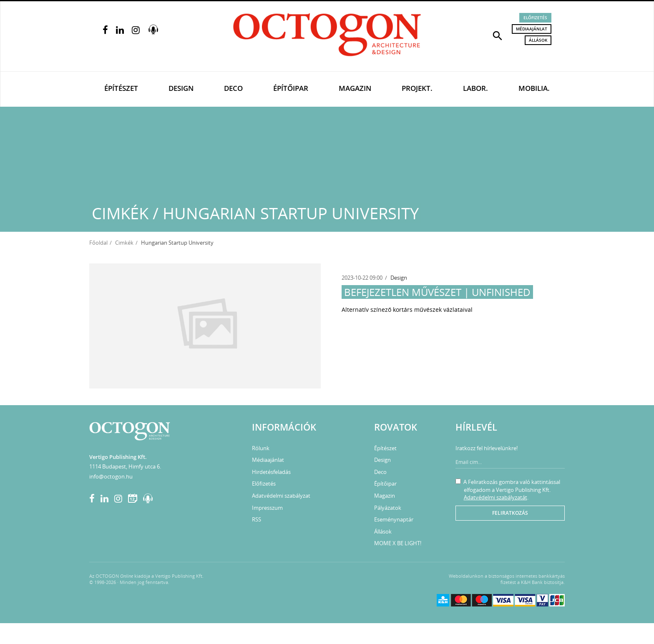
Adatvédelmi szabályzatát (496, 497)
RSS (257, 519)
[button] (498, 35)
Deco (233, 88)
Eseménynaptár (394, 519)
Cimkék (124, 243)
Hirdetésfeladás (271, 472)
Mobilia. (534, 88)
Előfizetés (535, 18)
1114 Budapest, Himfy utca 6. (125, 466)
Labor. (475, 88)
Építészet (121, 88)
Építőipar (291, 88)
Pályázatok (388, 508)
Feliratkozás (510, 513)
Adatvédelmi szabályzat (281, 496)
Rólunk (261, 448)
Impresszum (267, 508)
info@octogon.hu (111, 476)
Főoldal (98, 243)
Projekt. (417, 88)
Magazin (355, 88)
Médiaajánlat (532, 29)
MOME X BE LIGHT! (398, 543)
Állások (538, 40)
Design (181, 88)
